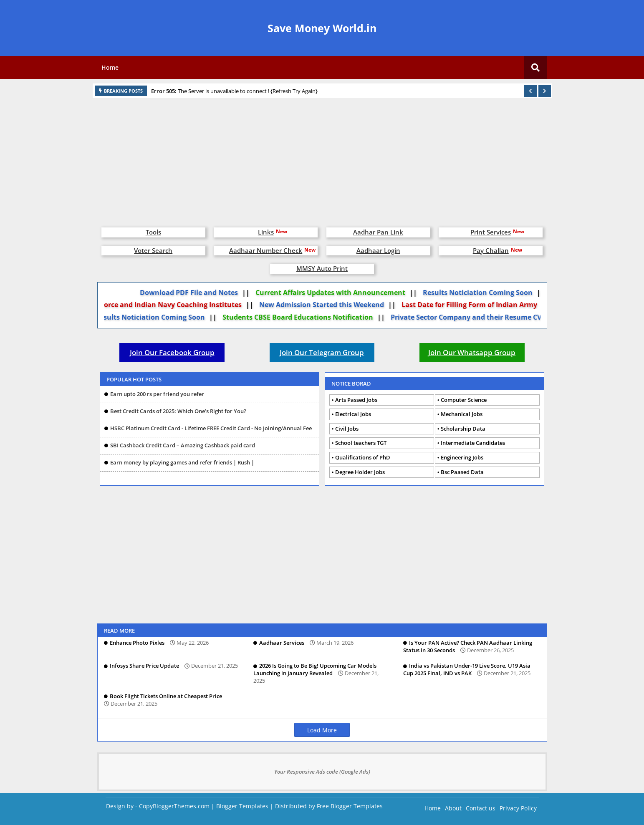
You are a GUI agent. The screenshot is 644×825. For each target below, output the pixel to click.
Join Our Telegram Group (322, 352)
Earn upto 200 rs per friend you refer (157, 394)
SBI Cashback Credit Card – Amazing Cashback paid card (183, 445)
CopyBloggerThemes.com (174, 806)
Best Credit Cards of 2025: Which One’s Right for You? (178, 411)
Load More (322, 730)
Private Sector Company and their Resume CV (471, 317)
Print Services (491, 232)
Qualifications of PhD (363, 457)
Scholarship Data (463, 429)
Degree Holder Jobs (360, 472)
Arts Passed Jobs (356, 400)
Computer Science (464, 400)
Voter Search (153, 250)
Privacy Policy (518, 808)
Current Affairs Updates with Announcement (335, 293)
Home (110, 67)
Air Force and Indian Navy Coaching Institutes (169, 305)
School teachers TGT (361, 443)
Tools (153, 232)
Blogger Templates (242, 806)
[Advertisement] (322, 159)
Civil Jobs (347, 429)
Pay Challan (491, 250)
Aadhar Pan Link (378, 232)
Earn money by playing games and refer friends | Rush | (182, 462)
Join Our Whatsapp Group (472, 352)
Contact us (481, 808)
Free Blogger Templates (350, 806)
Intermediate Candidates (473, 443)
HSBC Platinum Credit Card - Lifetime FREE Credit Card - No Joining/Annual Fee (211, 428)
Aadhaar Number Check (266, 250)
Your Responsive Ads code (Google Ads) (322, 772)
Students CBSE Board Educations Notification (302, 317)
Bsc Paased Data (462, 472)
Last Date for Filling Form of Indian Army (474, 305)
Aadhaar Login (378, 250)
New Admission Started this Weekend (326, 305)
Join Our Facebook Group (172, 352)
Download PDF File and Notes (193, 293)
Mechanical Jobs (462, 414)
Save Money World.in (322, 28)
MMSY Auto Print (322, 268)
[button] (530, 91)
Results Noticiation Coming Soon (482, 293)
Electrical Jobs (353, 414)
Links (266, 232)
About (453, 808)
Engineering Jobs (462, 457)
